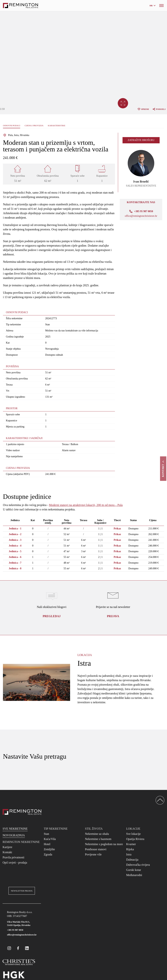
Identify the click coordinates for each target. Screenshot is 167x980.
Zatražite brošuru (141, 140)
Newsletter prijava (22, 891)
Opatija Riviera (135, 839)
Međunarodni (134, 875)
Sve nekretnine (15, 829)
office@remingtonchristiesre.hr (141, 216)
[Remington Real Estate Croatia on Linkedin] (27, 948)
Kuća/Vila (50, 839)
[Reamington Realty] (22, 812)
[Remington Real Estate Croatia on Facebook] (18, 948)
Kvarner (131, 844)
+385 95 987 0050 (15, 930)
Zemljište (49, 849)
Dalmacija (132, 860)
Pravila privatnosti (13, 857)
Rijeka (130, 849)
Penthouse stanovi (96, 849)
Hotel (47, 844)
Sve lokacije (134, 834)
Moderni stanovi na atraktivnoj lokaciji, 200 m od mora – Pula (86, 505)
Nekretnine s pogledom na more (104, 844)
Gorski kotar (134, 870)
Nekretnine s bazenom (98, 839)
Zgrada (48, 854)
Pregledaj (52, 616)
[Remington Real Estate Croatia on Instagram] (9, 948)
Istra (129, 854)
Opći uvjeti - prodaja (15, 863)
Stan (46, 834)
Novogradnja (14, 835)
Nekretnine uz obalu (97, 834)
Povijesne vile (93, 854)
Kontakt (7, 852)
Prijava (113, 616)
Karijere (7, 847)
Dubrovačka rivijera (138, 865)
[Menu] (161, 6)
